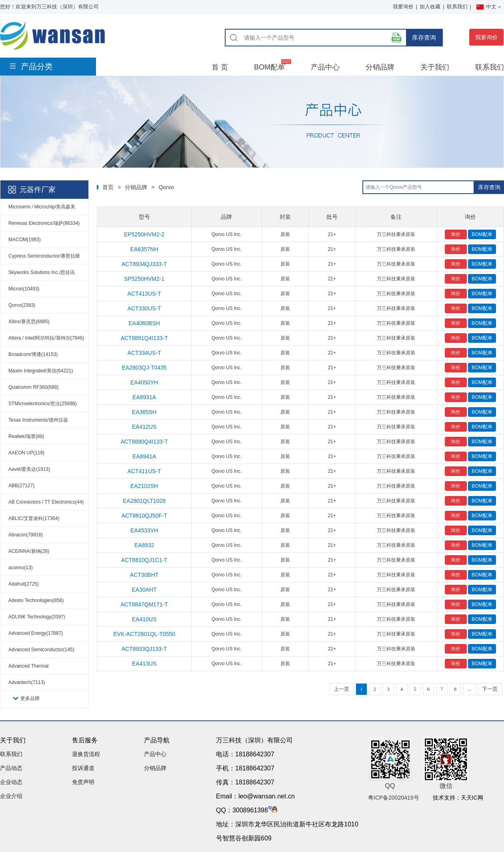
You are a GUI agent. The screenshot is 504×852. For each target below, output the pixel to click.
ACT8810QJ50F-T (144, 516)
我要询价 (403, 7)
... (469, 689)
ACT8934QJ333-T (144, 264)
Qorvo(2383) (22, 305)
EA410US (144, 619)
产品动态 (11, 768)
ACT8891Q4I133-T (144, 338)
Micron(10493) (24, 289)
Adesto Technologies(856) (36, 600)
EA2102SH (144, 486)
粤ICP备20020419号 (394, 798)
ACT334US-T (144, 353)
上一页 (341, 689)
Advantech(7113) (27, 682)
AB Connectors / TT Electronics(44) (46, 502)
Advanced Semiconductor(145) (41, 650)
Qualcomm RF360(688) (33, 387)
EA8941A (144, 456)
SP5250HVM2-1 (144, 279)
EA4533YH (144, 530)
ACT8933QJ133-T (144, 649)
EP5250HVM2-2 (144, 234)
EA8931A (144, 397)
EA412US (144, 427)
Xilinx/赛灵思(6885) (29, 322)
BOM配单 (269, 67)
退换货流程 (86, 754)
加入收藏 (430, 7)
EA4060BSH (144, 323)
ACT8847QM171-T (144, 604)
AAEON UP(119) (26, 453)
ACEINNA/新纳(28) (29, 551)
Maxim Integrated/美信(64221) (41, 371)
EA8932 (144, 545)
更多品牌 (30, 698)
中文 (489, 7)
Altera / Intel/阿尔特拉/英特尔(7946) (46, 338)
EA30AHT (144, 590)
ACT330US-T (144, 308)
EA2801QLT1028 (144, 501)
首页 (108, 187)
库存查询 (424, 37)
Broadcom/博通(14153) (33, 354)
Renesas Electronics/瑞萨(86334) (44, 223)
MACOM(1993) (25, 240)
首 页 (220, 67)
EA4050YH (144, 382)
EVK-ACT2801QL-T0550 (144, 634)
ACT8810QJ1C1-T (144, 560)
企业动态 (11, 782)
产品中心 (325, 67)
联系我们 (457, 7)
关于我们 (435, 67)
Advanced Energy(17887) (36, 633)
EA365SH (144, 412)
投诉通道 (83, 768)
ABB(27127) (21, 486)
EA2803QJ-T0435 (144, 368)
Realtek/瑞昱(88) (26, 436)
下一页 (490, 689)
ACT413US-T (144, 294)
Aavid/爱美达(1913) (29, 469)
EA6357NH (144, 249)
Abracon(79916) (26, 535)
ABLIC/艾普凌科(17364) (34, 518)
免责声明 (83, 782)
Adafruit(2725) (24, 584)
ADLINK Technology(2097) (37, 617)
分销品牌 (380, 67)
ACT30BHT (144, 575)
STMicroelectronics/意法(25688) (43, 404)
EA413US (144, 664)
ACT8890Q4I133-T (144, 442)
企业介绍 (11, 796)
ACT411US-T (144, 471)
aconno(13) (21, 568)
